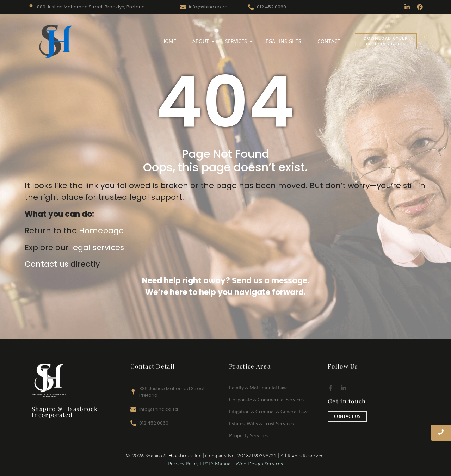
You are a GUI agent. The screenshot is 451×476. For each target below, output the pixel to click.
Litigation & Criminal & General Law (268, 411)
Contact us (47, 264)
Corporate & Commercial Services (266, 399)
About (202, 41)
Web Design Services (259, 463)
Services (237, 41)
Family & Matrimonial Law (258, 387)
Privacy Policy (184, 463)
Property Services (248, 435)
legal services (97, 248)
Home (169, 41)
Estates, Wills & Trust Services (261, 423)
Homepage (101, 231)
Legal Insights (282, 41)
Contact (329, 41)
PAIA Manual (217, 463)
